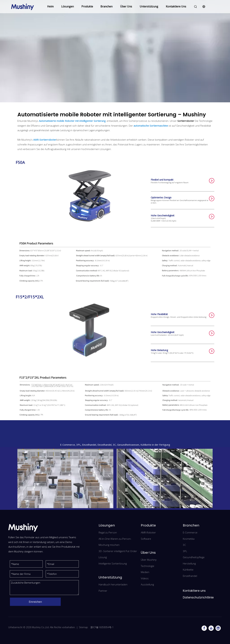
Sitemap (83, 627)
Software (146, 539)
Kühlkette (188, 570)
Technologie (148, 566)
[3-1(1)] (165, 478)
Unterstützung (149, 6)
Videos (145, 578)
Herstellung (189, 563)
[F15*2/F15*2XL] (115, 395)
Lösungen (68, 6)
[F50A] (115, 261)
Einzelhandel (190, 576)
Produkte (87, 6)
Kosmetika (189, 539)
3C (184, 545)
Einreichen (35, 602)
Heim (50, 6)
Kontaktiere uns (194, 591)
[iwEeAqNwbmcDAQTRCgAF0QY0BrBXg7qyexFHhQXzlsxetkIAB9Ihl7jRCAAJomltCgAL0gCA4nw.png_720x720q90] (65, 478)
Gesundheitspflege (194, 557)
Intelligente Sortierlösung (113, 563)
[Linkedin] (218, 628)
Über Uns (126, 6)
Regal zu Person (108, 532)
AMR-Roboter (148, 532)
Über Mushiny (149, 560)
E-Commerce (190, 532)
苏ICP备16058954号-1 (102, 627)
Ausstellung (147, 584)
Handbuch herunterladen (113, 584)
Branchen (106, 6)
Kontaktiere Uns (176, 6)
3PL (185, 551)
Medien (145, 572)
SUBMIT (212, 181)
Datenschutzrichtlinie (198, 597)
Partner (103, 591)
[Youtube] (211, 628)
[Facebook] (204, 628)
